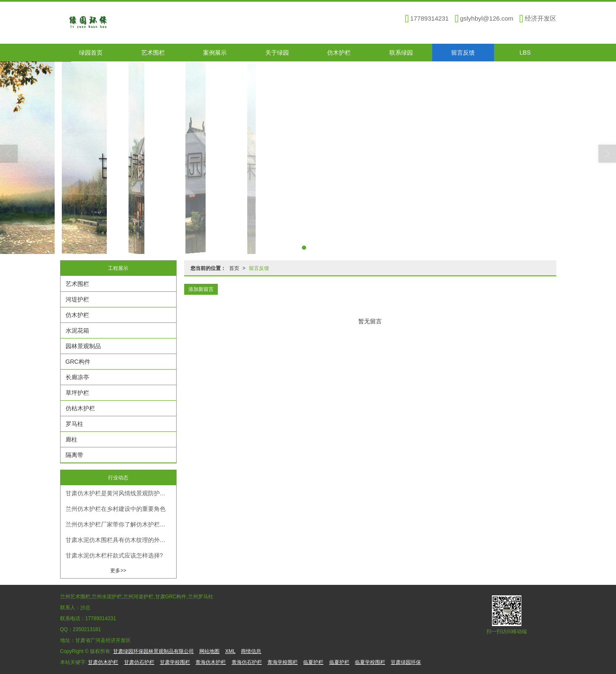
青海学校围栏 (283, 662)
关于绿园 (277, 53)
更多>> (118, 571)
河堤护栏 (77, 299)
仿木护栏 (339, 53)
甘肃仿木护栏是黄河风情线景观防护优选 (119, 493)
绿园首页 (91, 53)
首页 (234, 268)
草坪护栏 (77, 393)
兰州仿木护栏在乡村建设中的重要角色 (116, 509)
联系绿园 (401, 53)
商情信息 (251, 651)
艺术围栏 (153, 53)
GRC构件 (78, 362)
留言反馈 (463, 53)
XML (230, 651)
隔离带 (74, 455)
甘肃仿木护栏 (103, 662)
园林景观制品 (83, 346)
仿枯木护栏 (80, 408)
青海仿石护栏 (247, 662)
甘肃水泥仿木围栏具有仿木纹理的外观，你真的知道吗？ (121, 540)
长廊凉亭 (77, 377)
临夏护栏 (313, 662)
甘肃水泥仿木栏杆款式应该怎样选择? (114, 555)
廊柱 (71, 439)
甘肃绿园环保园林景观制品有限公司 (153, 651)
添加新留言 (201, 289)
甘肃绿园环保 (406, 662)
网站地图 (209, 651)
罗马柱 (74, 424)
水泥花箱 (77, 330)
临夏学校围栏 (370, 662)
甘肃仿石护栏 (139, 662)
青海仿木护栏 (211, 662)
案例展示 (215, 53)
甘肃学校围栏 (175, 662)
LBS (525, 53)
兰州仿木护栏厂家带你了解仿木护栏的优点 (121, 524)
